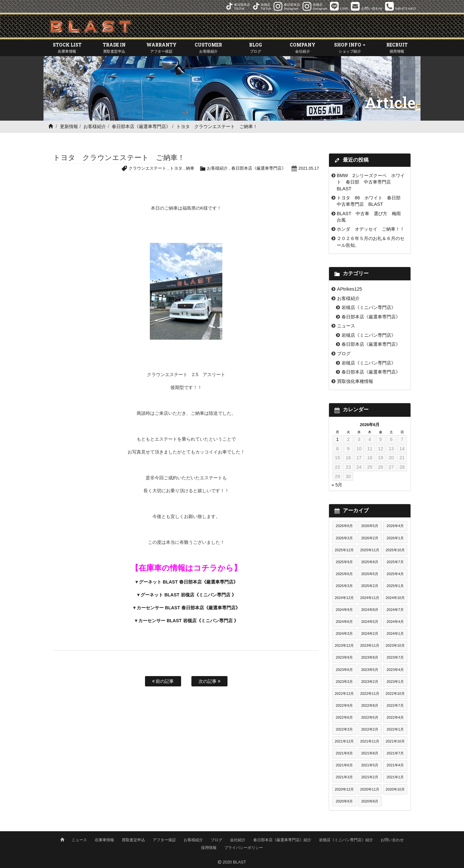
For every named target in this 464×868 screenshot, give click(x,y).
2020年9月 (344, 801)
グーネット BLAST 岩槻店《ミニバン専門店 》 (188, 595)
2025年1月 (395, 586)
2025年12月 (344, 550)
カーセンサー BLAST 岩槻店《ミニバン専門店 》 (188, 621)
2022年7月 (395, 705)
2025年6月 (344, 574)
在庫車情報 (104, 840)
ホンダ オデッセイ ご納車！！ (371, 229)
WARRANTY (161, 48)
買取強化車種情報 (355, 381)
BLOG (256, 48)
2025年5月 (370, 574)
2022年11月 (370, 693)
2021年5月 (370, 765)
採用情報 (209, 848)
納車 (190, 169)
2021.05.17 (309, 169)
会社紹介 (238, 840)
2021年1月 (395, 777)
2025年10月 (395, 550)
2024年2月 (370, 634)
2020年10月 (395, 789)
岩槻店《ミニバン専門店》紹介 (346, 840)
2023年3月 (344, 682)
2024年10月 (395, 598)
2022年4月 (395, 717)
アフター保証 (164, 840)
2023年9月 (344, 658)
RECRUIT (397, 48)
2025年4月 (395, 574)
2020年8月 (370, 801)
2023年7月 (395, 658)
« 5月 (337, 485)
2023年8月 (370, 658)
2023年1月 (395, 682)
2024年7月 (395, 610)
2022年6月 (344, 717)
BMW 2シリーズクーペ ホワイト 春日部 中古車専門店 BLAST (371, 182)
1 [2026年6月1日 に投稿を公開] (337, 439)
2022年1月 (395, 729)
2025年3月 (344, 586)
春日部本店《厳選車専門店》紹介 (282, 840)
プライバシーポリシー (244, 848)
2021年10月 (395, 742)
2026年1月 (395, 538)
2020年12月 (344, 789)
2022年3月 (344, 729)
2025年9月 (344, 562)
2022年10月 (395, 693)
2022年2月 (370, 729)
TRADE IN (114, 48)
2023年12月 (344, 646)
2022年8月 (370, 705)
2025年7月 (395, 562)
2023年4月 (395, 670)
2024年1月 (395, 634)
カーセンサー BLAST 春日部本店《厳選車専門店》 (188, 608)
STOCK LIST (67, 48)
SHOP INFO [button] (350, 48)
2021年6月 (344, 765)
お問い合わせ (392, 840)
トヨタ (176, 169)
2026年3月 (344, 538)
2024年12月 (344, 598)
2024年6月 (344, 622)
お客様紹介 (95, 126)
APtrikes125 (350, 289)
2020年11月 (370, 789)
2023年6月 (344, 670)
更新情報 (69, 126)
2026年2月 (370, 538)
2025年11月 (370, 550)
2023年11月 (370, 646)
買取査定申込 (133, 840)
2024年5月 (370, 622)
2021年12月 (344, 742)
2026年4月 (395, 526)
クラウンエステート (147, 169)
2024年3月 (344, 634)
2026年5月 (370, 526)
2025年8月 (370, 562)
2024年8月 (370, 610)
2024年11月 (370, 598)
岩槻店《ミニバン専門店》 (369, 308)
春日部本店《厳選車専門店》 (141, 126)
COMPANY (303, 48)
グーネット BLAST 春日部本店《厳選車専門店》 (188, 582)
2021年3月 (344, 777)
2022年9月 (344, 705)
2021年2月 (370, 777)
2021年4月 (395, 765)
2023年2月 (370, 682)
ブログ (344, 354)
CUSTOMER (208, 48)
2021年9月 (344, 753)
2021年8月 (370, 753)
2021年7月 (395, 753)
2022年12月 (344, 693)
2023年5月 (370, 670)
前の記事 (163, 681)
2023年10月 (395, 646)
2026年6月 (344, 526)
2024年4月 (395, 622)
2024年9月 (344, 610)
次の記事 (209, 681)
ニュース (346, 326)
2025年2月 (370, 586)
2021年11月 (370, 742)
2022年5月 (370, 717)
